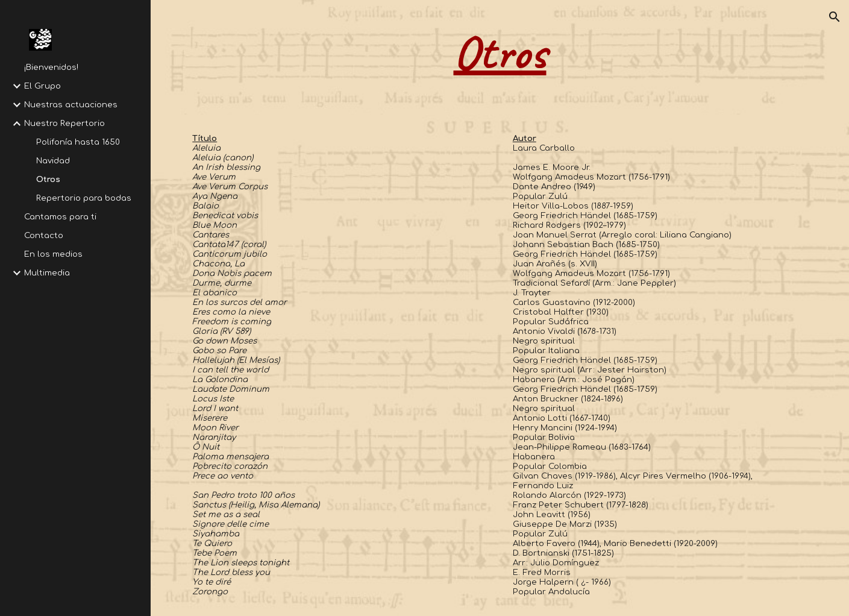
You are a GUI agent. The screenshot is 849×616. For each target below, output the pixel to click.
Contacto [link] (44, 235)
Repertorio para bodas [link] (84, 198)
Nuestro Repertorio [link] (64, 123)
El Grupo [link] (42, 86)
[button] (835, 17)
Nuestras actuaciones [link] (71, 105)
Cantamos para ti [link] (60, 217)
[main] (500, 57)
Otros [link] (48, 179)
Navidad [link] (53, 161)
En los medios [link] (53, 254)
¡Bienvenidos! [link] (51, 67)
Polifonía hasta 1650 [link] (78, 142)
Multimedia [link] (47, 273)
